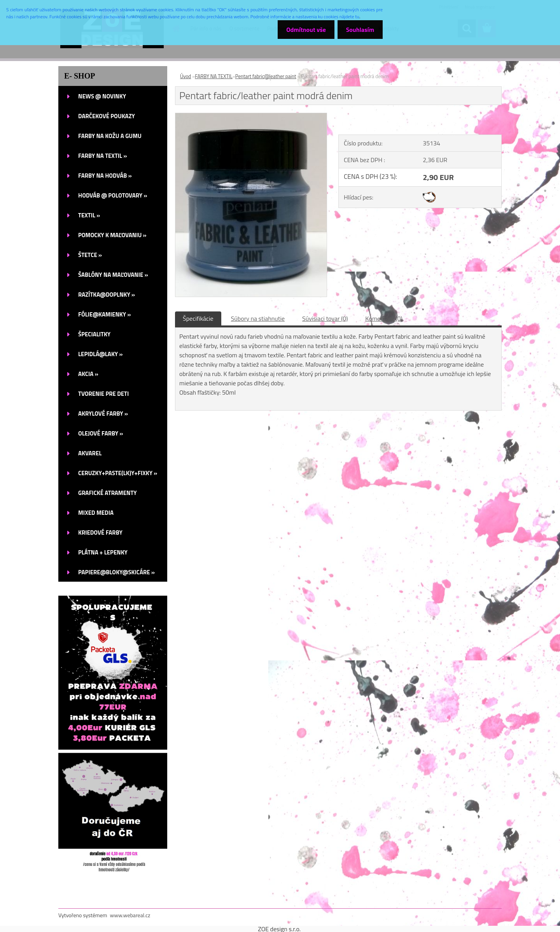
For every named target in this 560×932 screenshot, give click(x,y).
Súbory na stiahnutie (258, 318)
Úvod (185, 76)
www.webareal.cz (130, 915)
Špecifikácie (198, 318)
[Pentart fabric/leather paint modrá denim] (251, 116)
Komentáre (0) (384, 318)
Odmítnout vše (303, 30)
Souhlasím (359, 30)
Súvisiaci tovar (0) (325, 318)
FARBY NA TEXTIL (214, 76)
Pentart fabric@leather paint (266, 76)
